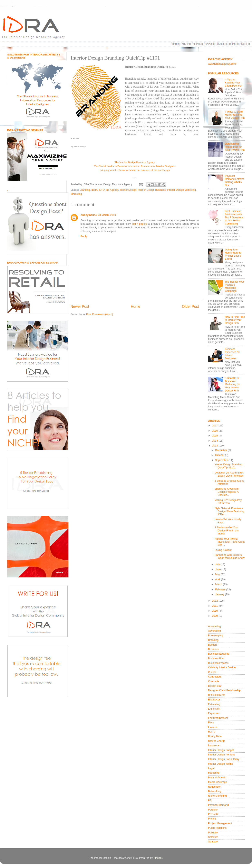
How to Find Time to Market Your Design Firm (235, 320)
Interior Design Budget (221, 750)
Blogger (158, 858)
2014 (215, 441)
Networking (215, 791)
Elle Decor (214, 700)
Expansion (214, 709)
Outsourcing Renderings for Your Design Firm (235, 147)
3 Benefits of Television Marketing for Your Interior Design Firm (232, 384)
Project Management (220, 823)
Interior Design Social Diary (224, 759)
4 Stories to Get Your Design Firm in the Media (226, 531)
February (221, 590)
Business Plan (216, 658)
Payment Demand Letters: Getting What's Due (234, 181)
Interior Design (128, 190)
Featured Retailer (218, 718)
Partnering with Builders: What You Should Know (229, 556)
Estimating (214, 704)
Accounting (214, 626)
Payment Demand (218, 805)
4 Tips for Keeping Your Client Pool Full (234, 83)
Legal (211, 768)
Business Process (218, 663)
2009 (215, 616)
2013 (215, 446)
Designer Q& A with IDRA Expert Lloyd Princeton (229, 474)
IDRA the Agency (109, 190)
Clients (212, 672)
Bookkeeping (216, 636)
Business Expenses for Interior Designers (232, 354)
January (220, 594)
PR (210, 800)
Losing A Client (223, 550)
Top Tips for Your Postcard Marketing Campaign (234, 286)
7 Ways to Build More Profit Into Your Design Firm (235, 115)
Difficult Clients (217, 695)
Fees (211, 723)
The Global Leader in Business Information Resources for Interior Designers (135, 166)
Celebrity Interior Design (222, 667)
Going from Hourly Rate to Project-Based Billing (233, 254)
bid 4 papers (140, 224)
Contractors (215, 677)
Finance (213, 727)
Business (213, 649)
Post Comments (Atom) (100, 314)
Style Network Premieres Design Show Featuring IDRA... (229, 511)
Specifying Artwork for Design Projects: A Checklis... (227, 492)
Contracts (214, 681)
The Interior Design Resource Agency (135, 162)
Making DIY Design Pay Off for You (228, 502)
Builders (213, 645)
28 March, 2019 (107, 215)
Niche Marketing (217, 796)
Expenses (214, 713)
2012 (215, 601)
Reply (84, 236)
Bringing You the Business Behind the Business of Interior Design (135, 170)
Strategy (213, 842)
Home (135, 307)
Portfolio (213, 810)
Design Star (215, 686)
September (222, 460)
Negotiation (215, 787)
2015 (215, 436)
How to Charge (217, 741)
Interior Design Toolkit (220, 764)
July (218, 564)
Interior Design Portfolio (222, 755)
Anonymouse (89, 215)
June (218, 569)
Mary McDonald (217, 778)
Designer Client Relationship (224, 690)
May (218, 574)
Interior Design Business (152, 190)
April (218, 579)
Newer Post (80, 307)
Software (213, 837)
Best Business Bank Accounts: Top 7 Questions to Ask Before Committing (234, 217)
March (219, 584)
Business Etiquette (219, 654)
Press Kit (213, 814)
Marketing (76, 194)
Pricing (212, 819)
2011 (215, 606)
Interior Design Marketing (181, 190)
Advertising (214, 631)
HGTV (212, 732)
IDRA (95, 190)
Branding (85, 190)
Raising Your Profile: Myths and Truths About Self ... (229, 542)
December (222, 450)
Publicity (213, 833)
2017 (215, 426)
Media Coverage (217, 782)
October (220, 455)
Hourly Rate (215, 736)
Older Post (190, 307)
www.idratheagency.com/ (222, 64)
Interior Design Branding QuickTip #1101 (228, 466)
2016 (215, 431)
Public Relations (217, 828)
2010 (215, 611)
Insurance (214, 745)
